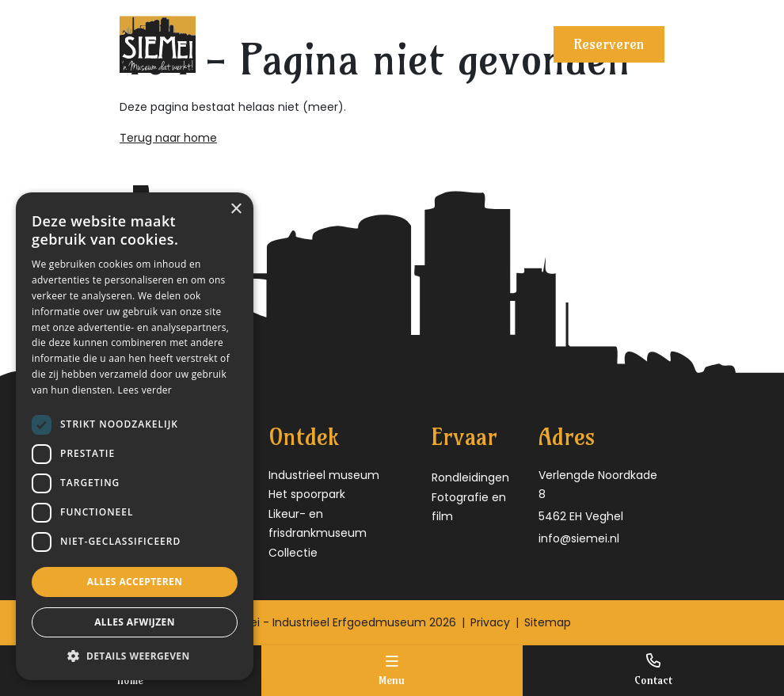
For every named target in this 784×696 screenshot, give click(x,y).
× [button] (236, 209)
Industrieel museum (324, 475)
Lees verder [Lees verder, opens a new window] (145, 390)
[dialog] (135, 436)
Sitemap (548, 622)
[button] (135, 656)
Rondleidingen (470, 477)
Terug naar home (168, 138)
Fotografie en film (469, 507)
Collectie (293, 553)
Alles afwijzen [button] (135, 622)
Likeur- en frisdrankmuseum (318, 524)
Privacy (490, 622)
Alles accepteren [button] (135, 582)
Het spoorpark (307, 494)
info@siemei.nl (579, 538)
